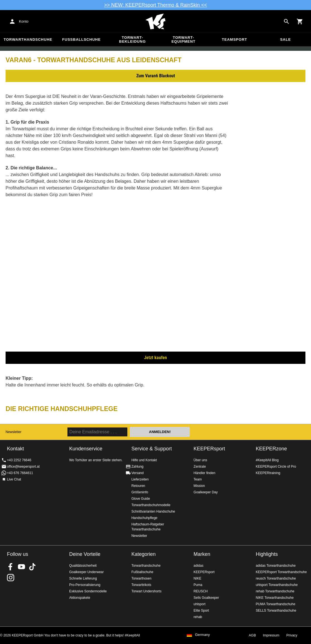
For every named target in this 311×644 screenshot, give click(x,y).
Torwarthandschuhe (28, 39)
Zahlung (137, 467)
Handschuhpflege (144, 518)
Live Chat (14, 479)
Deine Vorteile (85, 554)
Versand (137, 473)
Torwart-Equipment (183, 39)
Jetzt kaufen (155, 358)
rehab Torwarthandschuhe (275, 591)
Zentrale (200, 467)
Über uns (201, 460)
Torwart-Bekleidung (132, 39)
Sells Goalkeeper (206, 598)
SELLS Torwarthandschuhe (276, 611)
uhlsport (200, 604)
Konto (24, 21)
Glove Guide (141, 499)
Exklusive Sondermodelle (88, 591)
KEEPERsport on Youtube (21, 567)
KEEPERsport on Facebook (11, 567)
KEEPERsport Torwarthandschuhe (281, 572)
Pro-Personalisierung (85, 585)
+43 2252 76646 (19, 460)
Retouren (138, 486)
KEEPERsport (209, 449)
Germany (202, 635)
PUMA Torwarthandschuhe (276, 604)
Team (198, 479)
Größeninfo (140, 492)
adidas (199, 566)
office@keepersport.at (23, 467)
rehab (198, 617)
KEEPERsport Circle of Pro (276, 467)
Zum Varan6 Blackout (156, 76)
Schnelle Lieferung (83, 578)
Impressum (271, 635)
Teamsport (235, 39)
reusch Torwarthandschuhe (276, 578)
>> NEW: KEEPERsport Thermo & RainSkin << (156, 5)
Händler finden (205, 473)
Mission (199, 486)
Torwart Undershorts (146, 591)
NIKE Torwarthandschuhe (275, 598)
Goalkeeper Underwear (86, 572)
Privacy (292, 635)
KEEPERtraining (268, 473)
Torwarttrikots (141, 585)
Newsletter (14, 432)
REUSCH (201, 591)
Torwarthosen (141, 578)
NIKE (198, 578)
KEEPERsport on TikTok (32, 567)
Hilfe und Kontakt (144, 460)
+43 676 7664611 (20, 473)
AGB (252, 635)
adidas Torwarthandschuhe (276, 566)
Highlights (267, 554)
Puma (198, 585)
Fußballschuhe (81, 39)
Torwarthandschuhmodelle (151, 505)
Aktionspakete (80, 598)
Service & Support (151, 449)
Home (155, 21)
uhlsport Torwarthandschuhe (277, 585)
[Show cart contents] (300, 21)
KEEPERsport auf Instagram (11, 578)
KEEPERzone (271, 449)
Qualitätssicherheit (83, 566)
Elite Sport (201, 611)
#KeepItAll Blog (267, 460)
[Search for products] (286, 21)
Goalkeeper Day (206, 492)
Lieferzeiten (140, 479)
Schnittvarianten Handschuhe (153, 511)
